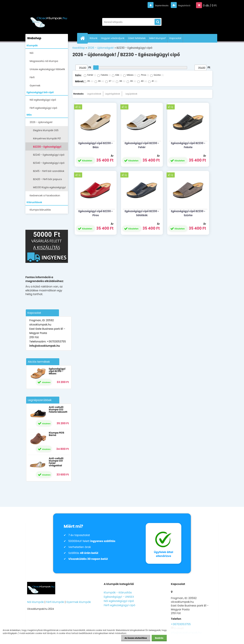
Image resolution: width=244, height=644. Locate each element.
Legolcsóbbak (94, 94)
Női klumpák (35, 602)
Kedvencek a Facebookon (45, 195)
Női (32, 53)
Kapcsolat (175, 38)
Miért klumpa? (157, 38)
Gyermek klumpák (79, 602)
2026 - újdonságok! (41, 122)
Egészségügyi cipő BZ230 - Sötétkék (142, 213)
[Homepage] (84, 38)
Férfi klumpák (55, 602)
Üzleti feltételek (137, 38)
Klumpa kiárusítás (40, 210)
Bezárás (159, 638)
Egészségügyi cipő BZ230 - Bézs (96, 145)
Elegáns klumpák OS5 (46, 130)
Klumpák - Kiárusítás (118, 592)
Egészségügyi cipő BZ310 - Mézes (57, 371)
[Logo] (49, 20)
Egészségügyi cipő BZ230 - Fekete (188, 145)
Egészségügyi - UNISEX (119, 597)
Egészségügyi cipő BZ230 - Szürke (188, 213)
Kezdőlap (79, 48)
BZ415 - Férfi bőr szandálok (49, 171)
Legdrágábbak (113, 94)
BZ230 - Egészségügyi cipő (47, 148)
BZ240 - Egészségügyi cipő (49, 155)
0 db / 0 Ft (210, 5)
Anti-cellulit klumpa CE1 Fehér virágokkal (56, 462)
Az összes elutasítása (136, 638)
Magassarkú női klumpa (44, 61)
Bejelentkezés (155, 5)
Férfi (32, 77)
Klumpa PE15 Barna (57, 434)
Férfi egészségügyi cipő (43, 108)
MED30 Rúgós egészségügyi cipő (49, 188)
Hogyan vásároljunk (113, 38)
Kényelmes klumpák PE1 (47, 138)
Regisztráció (182, 5)
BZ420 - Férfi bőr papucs (47, 179)
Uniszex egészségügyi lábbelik (47, 69)
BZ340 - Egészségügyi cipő (49, 163)
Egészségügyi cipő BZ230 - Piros (96, 213)
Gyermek (35, 86)
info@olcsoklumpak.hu (45, 346)
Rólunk (94, 38)
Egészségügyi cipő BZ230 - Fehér (142, 145)
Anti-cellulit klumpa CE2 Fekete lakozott (58, 409)
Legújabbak (131, 94)
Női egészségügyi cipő (43, 100)
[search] (158, 22)
